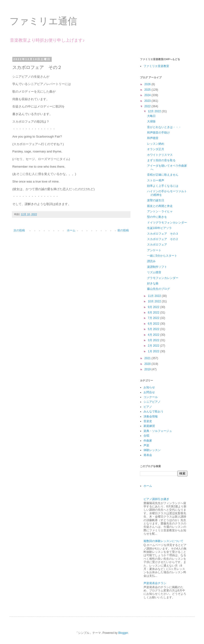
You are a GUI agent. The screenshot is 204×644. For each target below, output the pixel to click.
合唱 (146, 436)
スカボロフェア (157, 245)
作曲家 (148, 441)
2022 (148, 106)
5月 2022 (154, 329)
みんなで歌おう (153, 411)
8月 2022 (154, 313)
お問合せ (149, 392)
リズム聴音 (154, 272)
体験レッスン (152, 450)
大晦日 (151, 116)
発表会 (148, 455)
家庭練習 (149, 426)
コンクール (151, 397)
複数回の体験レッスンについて (163, 541)
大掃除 (151, 121)
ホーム (71, 230)
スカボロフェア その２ (163, 239)
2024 (148, 95)
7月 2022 (154, 318)
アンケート (154, 250)
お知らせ (149, 387)
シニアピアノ (152, 402)
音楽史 (148, 421)
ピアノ (148, 407)
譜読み (151, 261)
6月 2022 (154, 324)
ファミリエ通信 (43, 21)
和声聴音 (153, 138)
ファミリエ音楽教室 (156, 66)
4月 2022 (154, 335)
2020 (148, 364)
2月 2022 (154, 346)
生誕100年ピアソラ (159, 228)
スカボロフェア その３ (163, 234)
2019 (148, 369)
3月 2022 (154, 340)
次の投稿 (19, 230)
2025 (148, 90)
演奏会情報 (151, 416)
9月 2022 (154, 307)
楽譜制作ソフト (157, 267)
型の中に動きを (157, 217)
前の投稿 (123, 230)
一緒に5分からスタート (162, 256)
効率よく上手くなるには (163, 186)
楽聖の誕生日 (156, 200)
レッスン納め (156, 144)
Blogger (123, 633)
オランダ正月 (156, 149)
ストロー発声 (156, 180)
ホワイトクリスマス (160, 155)
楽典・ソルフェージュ (158, 431)
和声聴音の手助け (158, 133)
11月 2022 (155, 296)
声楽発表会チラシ (155, 583)
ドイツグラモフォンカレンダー (167, 223)
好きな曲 (153, 283)
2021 (148, 358)
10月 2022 (155, 301)
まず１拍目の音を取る (161, 160)
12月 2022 (155, 111)
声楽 (146, 445)
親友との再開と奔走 (160, 206)
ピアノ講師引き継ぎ (156, 499)
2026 (148, 84)
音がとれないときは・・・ (164, 127)
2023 (148, 101)
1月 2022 (154, 351)
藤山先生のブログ (158, 289)
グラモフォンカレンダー (163, 278)
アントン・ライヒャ (160, 211)
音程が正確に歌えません (163, 175)
